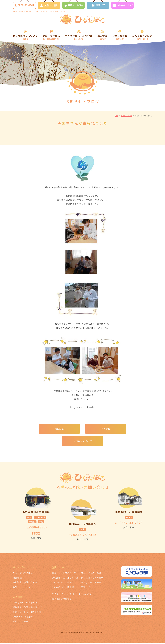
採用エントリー (74, 5)
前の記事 (59, 429)
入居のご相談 (49, 5)
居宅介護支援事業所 (62, 599)
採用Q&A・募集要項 (23, 617)
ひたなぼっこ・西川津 (63, 588)
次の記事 (106, 429)
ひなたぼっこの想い (23, 574)
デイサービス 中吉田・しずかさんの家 (72, 595)
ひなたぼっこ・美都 (62, 583)
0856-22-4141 (25, 5)
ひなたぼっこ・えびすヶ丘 (65, 578)
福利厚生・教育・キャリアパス (28, 608)
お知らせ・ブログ (123, 6)
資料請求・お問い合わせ (25, 583)
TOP (117, 116)
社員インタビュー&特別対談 (27, 613)
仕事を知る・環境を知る (25, 603)
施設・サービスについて (64, 574)
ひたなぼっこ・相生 (91, 583)
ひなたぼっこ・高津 (91, 574)
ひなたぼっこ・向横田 (92, 578)
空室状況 (98, 5)
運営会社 (17, 578)
